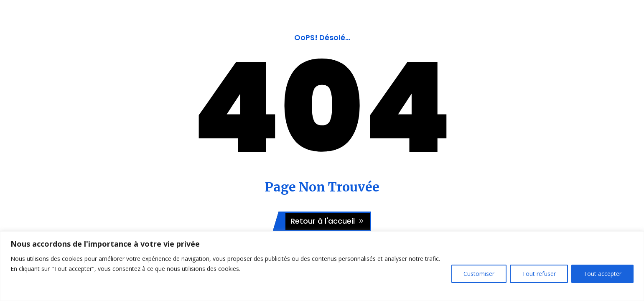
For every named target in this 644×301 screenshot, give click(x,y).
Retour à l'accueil (323, 221)
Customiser (479, 274)
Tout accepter (602, 274)
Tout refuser (539, 274)
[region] (322, 266)
